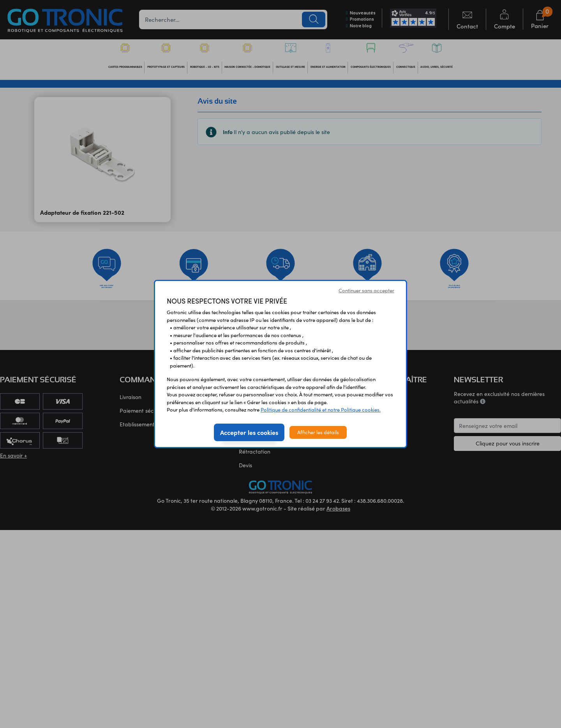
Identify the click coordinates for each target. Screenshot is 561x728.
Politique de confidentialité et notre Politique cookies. (321, 410)
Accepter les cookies (249, 432)
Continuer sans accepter (366, 290)
